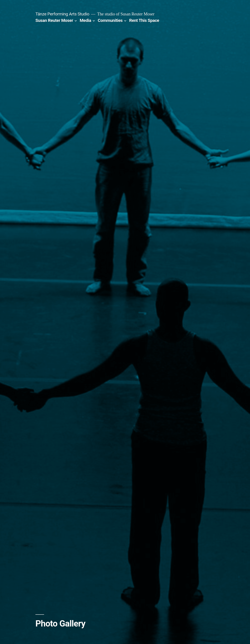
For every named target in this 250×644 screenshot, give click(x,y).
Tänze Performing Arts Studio (62, 14)
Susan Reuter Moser (54, 20)
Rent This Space (144, 20)
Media (85, 20)
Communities (110, 20)
